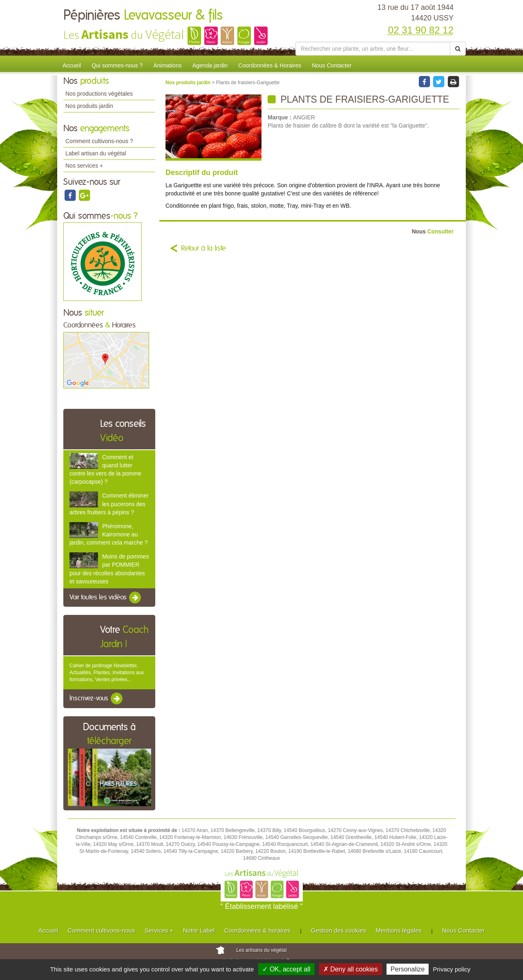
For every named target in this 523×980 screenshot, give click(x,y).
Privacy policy (452, 969)
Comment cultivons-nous (102, 930)
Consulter (433, 232)
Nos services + (84, 166)
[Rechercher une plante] (373, 49)
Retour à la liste (203, 249)
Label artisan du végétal (96, 153)
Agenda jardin (210, 65)
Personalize (408, 969)
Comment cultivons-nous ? (99, 141)
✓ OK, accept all (286, 969)
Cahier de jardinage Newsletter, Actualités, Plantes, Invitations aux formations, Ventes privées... (107, 673)
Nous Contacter (332, 65)
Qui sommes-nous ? (117, 65)
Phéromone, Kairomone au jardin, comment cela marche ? (108, 534)
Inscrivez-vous (97, 699)
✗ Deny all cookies (351, 969)
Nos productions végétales (99, 94)
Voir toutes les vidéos (106, 598)
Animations (167, 65)
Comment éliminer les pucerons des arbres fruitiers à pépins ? (109, 504)
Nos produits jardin (89, 106)
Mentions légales (399, 930)
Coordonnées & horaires (258, 930)
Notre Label (199, 930)
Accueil (72, 65)
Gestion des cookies (339, 930)
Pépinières (143, 16)
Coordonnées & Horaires (270, 65)
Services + (159, 930)
